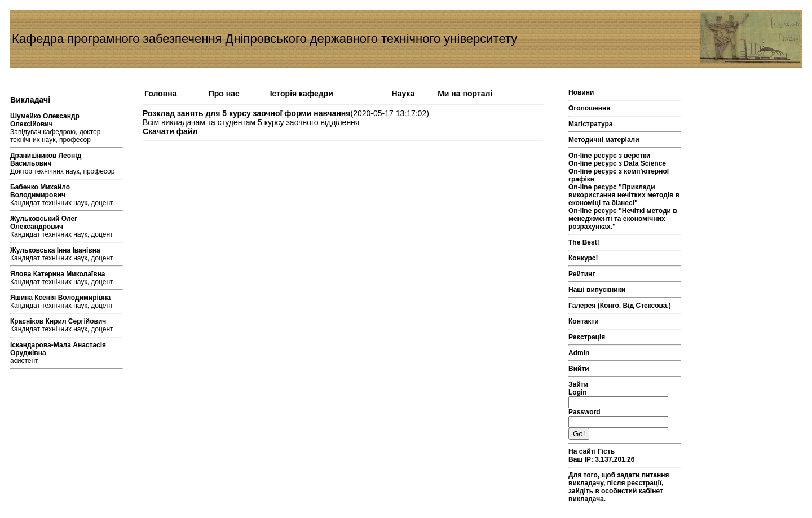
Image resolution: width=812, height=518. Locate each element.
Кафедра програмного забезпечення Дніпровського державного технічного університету (264, 39)
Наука (403, 94)
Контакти (584, 321)
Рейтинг (582, 274)
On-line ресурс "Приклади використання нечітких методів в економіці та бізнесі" (624, 195)
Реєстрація (587, 337)
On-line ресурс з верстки (610, 156)
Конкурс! (583, 258)
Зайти (578, 384)
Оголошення (589, 108)
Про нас (224, 94)
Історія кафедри (302, 94)
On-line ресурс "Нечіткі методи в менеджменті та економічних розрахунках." (623, 219)
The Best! (584, 242)
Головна (161, 94)
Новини (581, 92)
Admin (579, 353)
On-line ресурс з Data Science (617, 163)
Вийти (579, 369)
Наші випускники (597, 290)
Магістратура (590, 124)
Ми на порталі (465, 94)
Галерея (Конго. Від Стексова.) (620, 306)
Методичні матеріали (604, 140)
